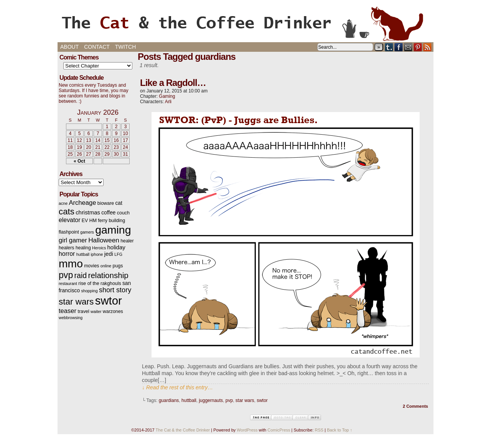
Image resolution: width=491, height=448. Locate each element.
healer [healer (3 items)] (127, 241)
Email (408, 47)
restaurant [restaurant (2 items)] (68, 283)
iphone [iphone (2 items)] (97, 254)
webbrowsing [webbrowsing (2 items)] (71, 318)
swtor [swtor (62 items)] (109, 301)
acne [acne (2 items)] (63, 203)
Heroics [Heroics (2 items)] (99, 248)
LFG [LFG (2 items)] (118, 254)
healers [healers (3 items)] (67, 248)
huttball (189, 400)
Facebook (399, 47)
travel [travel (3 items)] (83, 311)
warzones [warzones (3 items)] (113, 311)
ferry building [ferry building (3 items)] (111, 221)
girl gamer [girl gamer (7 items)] (73, 240)
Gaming (167, 96)
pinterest (418, 47)
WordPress (247, 430)
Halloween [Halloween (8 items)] (104, 240)
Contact (97, 47)
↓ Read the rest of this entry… (177, 387)
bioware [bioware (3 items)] (106, 203)
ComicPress (279, 430)
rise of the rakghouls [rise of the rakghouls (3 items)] (100, 283)
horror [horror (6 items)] (67, 254)
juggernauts (211, 400)
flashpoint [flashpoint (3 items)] (69, 232)
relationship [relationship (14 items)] (108, 275)
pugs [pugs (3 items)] (118, 266)
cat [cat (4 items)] (119, 203)
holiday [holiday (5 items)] (116, 247)
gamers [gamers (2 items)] (87, 232)
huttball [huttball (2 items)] (83, 254)
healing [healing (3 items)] (83, 248)
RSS (428, 47)
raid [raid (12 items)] (81, 275)
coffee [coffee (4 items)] (108, 213)
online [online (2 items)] (106, 266)
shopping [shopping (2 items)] (89, 291)
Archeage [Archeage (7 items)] (82, 203)
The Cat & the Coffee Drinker (245, 23)
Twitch (125, 47)
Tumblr (389, 47)
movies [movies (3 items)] (91, 266)
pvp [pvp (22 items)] (66, 275)
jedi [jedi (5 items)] (109, 254)
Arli (168, 102)
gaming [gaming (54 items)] (113, 230)
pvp (229, 400)
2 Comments (415, 406)
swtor (262, 400)
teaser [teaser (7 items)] (68, 311)
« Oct (79, 161)
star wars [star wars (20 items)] (76, 302)
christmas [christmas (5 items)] (88, 212)
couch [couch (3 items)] (123, 213)
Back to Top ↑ (339, 430)
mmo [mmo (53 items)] (71, 264)
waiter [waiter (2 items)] (96, 311)
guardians (169, 400)
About (69, 47)
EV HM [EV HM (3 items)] (89, 221)
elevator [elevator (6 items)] (69, 220)
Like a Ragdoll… (173, 83)
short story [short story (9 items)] (115, 290)
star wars (245, 400)
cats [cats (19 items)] (67, 212)
